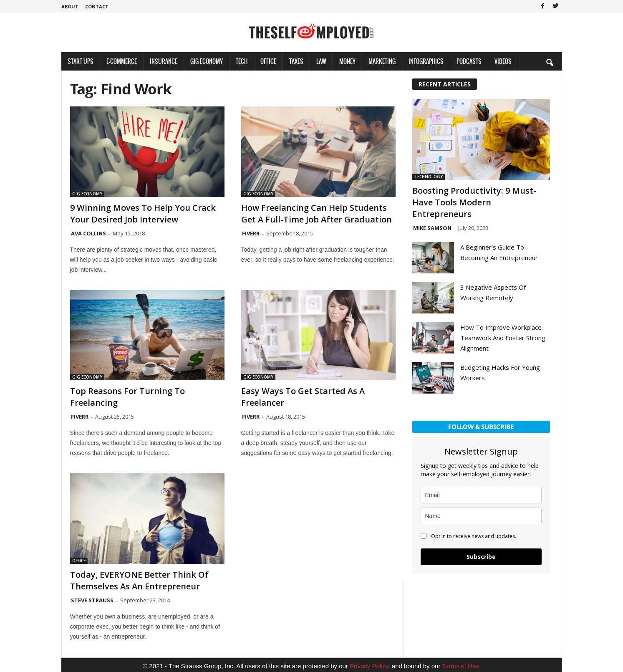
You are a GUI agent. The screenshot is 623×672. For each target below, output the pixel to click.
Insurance (164, 61)
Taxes (296, 61)
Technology (429, 177)
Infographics (426, 61)
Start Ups (81, 61)
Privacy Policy (369, 666)
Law (321, 61)
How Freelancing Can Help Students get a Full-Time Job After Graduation (317, 213)
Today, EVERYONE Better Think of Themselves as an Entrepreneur (139, 580)
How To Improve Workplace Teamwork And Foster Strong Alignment (503, 338)
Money (347, 61)
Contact (97, 6)
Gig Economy (207, 61)
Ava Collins (88, 233)
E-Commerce (122, 61)
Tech (242, 61)
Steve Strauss (92, 600)
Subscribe (481, 557)
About (70, 6)
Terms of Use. (461, 666)
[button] (550, 62)
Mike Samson (432, 228)
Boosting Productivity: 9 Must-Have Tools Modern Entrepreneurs (474, 202)
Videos (503, 61)
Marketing (382, 61)
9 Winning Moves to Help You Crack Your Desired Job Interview (143, 213)
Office (268, 61)
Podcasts (469, 61)
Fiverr (251, 233)
